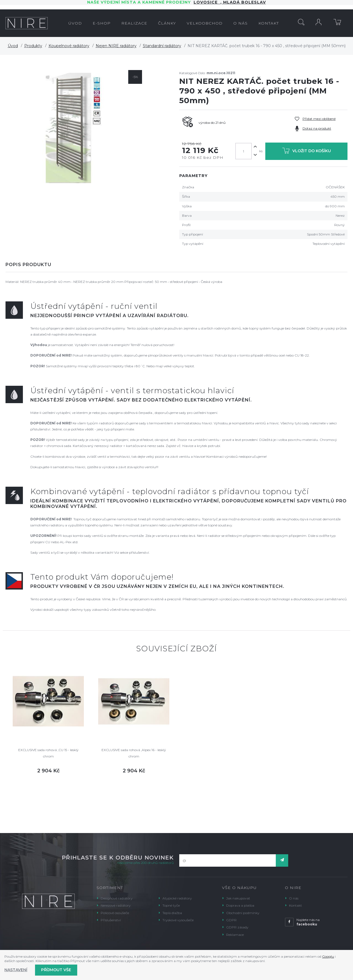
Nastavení (16, 970)
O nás (294, 898)
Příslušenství (111, 920)
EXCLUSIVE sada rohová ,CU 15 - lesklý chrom (48, 753)
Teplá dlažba (172, 913)
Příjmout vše (56, 970)
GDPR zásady (237, 927)
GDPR (231, 920)
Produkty (33, 46)
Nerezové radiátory (116, 905)
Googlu (328, 956)
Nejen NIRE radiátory (116, 46)
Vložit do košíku (307, 152)
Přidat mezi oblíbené (319, 119)
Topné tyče (171, 905)
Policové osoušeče (115, 913)
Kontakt (295, 905)
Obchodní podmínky (243, 913)
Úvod (13, 46)
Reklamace (235, 935)
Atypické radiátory (177, 898)
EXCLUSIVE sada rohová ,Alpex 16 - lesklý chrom (134, 753)
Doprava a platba (240, 905)
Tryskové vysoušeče (178, 920)
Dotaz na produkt (317, 128)
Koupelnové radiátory (69, 46)
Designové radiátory (117, 898)
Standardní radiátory (162, 46)
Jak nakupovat (238, 898)
